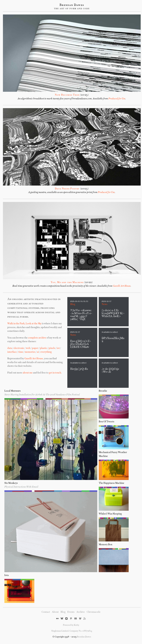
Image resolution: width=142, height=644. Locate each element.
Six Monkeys (11, 483)
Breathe (103, 391)
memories (30, 352)
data (10, 348)
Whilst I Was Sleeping (110, 514)
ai (38, 352)
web (28, 348)
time (21, 352)
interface (12, 352)
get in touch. (55, 373)
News (105, 304)
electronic (19, 348)
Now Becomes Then (67, 95)
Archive (81, 612)
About (55, 612)
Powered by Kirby (71, 625)
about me (28, 373)
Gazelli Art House (122, 286)
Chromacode (94, 612)
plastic (43, 348)
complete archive (37, 338)
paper (35, 348)
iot (58, 348)
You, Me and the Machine (67, 282)
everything (46, 352)
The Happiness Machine (111, 483)
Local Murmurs (13, 391)
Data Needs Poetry (67, 189)
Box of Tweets (107, 422)
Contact (46, 612)
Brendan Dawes (72, 5)
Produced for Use (117, 99)
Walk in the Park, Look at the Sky (24, 324)
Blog (73, 304)
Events (71, 612)
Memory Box (106, 545)
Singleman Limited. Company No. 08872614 (72, 631)
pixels (52, 348)
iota (7, 575)
